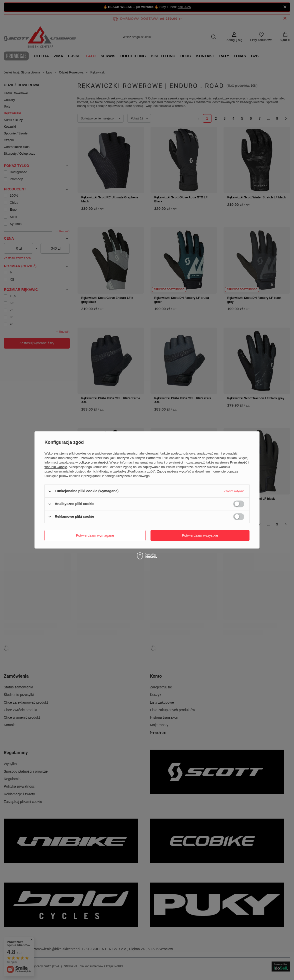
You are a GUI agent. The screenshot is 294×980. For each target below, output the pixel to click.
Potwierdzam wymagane (95, 535)
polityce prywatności (93, 462)
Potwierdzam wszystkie (200, 535)
